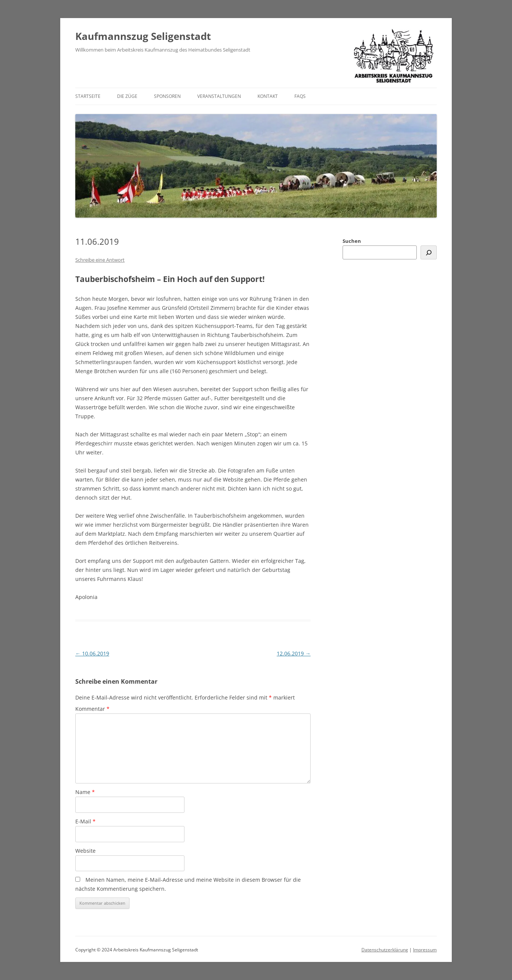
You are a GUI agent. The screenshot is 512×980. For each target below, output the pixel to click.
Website (85, 851)
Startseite (88, 96)
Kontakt (268, 96)
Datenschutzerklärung (385, 950)
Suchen (352, 241)
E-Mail (85, 821)
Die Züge (127, 96)
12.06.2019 (294, 653)
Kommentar (92, 709)
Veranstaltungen (219, 96)
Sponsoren (167, 96)
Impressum (425, 950)
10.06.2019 (92, 653)
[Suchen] (429, 252)
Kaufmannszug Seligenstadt (143, 36)
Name (85, 792)
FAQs (300, 96)
